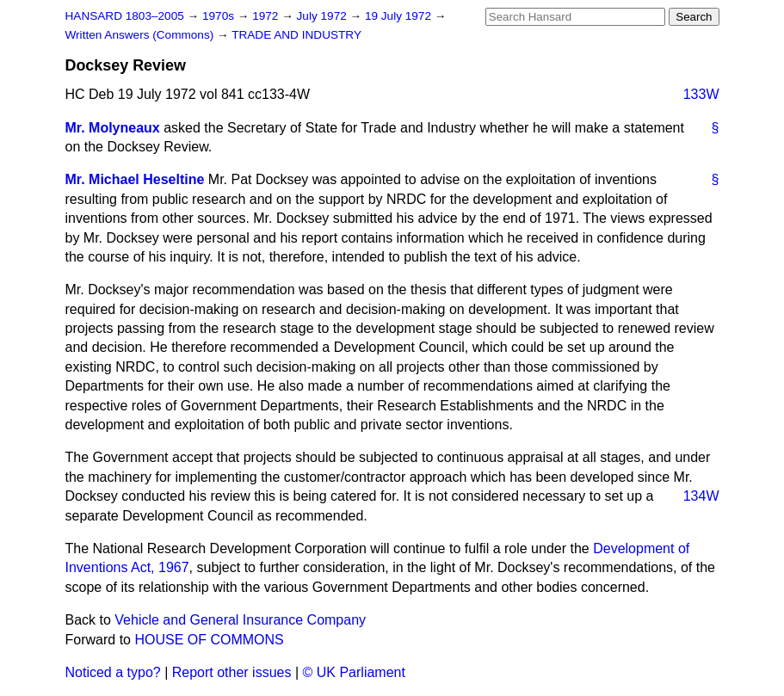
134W (701, 496)
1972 (267, 16)
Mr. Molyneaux (113, 128)
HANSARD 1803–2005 (125, 16)
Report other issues (232, 672)
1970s (220, 16)
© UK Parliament (354, 672)
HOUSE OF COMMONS (209, 640)
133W (701, 94)
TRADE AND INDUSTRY (296, 35)
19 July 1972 (400, 16)
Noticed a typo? (113, 672)
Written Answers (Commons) (142, 35)
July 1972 (324, 16)
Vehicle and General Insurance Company (240, 620)
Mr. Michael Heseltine (135, 179)
